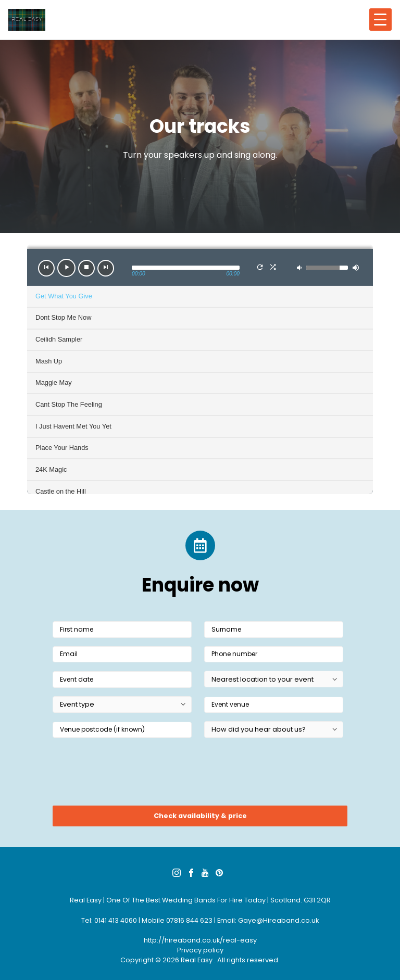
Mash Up (49, 361)
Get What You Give (64, 296)
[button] (46, 268)
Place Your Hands (62, 448)
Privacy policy (200, 950)
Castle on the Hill (61, 491)
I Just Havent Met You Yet (73, 426)
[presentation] (132, 775)
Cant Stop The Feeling (69, 404)
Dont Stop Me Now (63, 317)
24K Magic (51, 469)
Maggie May (54, 382)
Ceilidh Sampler (59, 339)
